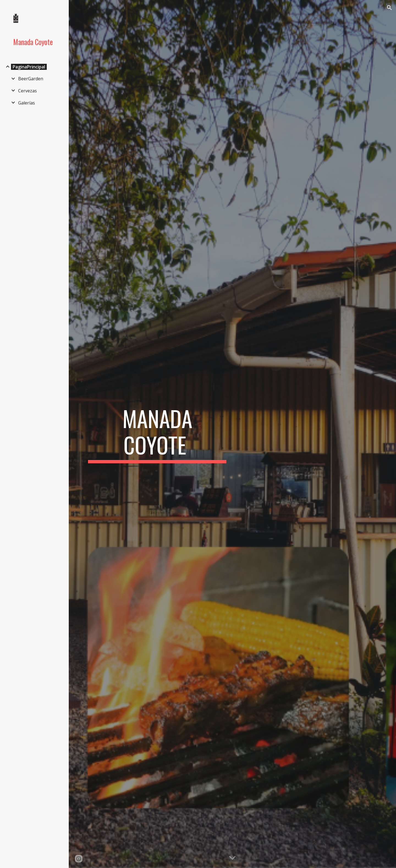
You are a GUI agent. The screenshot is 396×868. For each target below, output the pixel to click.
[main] (157, 434)
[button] (389, 8)
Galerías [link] (27, 103)
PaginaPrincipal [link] (29, 67)
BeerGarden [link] (31, 79)
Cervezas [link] (28, 91)
